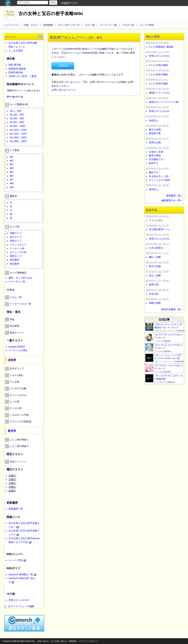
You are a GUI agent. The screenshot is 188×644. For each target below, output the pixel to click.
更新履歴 (48, 25)
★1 (12, 157)
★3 (12, 164)
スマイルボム (163, 93)
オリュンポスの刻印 (160, 180)
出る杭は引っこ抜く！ (161, 176)
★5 (12, 172)
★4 (12, 168)
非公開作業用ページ (160, 229)
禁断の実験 (155, 303)
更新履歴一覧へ (174, 196)
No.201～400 (17, 115)
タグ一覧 (90, 25)
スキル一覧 (16, 297)
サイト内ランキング (69, 25)
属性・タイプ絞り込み (20, 278)
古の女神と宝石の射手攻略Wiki (51, 14)
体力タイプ (16, 237)
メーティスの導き (18, 350)
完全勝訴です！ (157, 159)
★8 (12, 183)
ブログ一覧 (128, 25)
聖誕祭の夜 (155, 133)
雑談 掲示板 (15, 65)
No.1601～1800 (18, 141)
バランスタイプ (18, 245)
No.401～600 (17, 118)
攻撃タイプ (16, 233)
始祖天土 (154, 163)
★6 (12, 176)
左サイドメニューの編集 (19, 606)
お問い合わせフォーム (63, 90)
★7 (12, 180)
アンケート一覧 (109, 25)
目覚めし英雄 (156, 152)
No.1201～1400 (18, 134)
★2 (12, 161)
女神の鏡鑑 (162, 65)
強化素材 (15, 260)
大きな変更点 (156, 248)
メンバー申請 (147, 25)
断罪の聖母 (155, 156)
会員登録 (63, 66)
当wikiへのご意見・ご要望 (22, 76)
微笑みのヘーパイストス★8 (164, 102)
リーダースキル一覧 (20, 304)
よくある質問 (16, 51)
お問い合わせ (43, 641)
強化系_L (154, 120)
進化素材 (15, 264)
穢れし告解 (155, 257)
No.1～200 (15, 111)
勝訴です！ (155, 172)
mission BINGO (17, 347)
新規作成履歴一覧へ (172, 309)
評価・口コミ (31, 25)
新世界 (12, 431)
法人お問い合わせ (59, 641)
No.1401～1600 (18, 138)
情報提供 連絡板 (17, 69)
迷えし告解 (155, 275)
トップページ (11, 25)
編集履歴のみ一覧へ (172, 200)
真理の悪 (154, 285)
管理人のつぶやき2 (19, 600)
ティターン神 (17, 248)
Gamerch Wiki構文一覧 (21, 575)
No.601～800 (17, 122)
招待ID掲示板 (16, 72)
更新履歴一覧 (16, 509)
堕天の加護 (155, 266)
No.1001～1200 (18, 130)
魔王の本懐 (155, 130)
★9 (12, 187)
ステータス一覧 (17, 282)
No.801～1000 (17, 126)
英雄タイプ (16, 256)
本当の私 (154, 294)
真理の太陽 (155, 142)
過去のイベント (18, 462)
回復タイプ (16, 241)
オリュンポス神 (18, 252)
